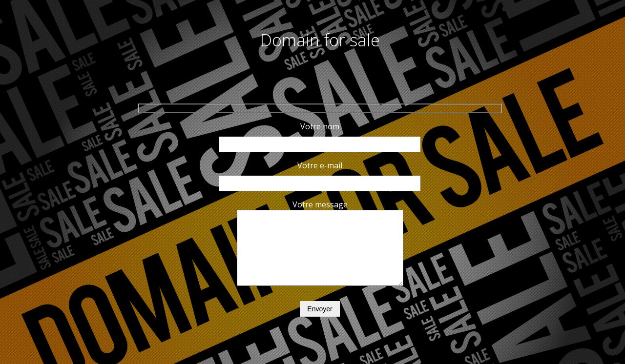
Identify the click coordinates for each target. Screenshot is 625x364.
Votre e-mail (320, 174)
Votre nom (320, 135)
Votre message (320, 251)
